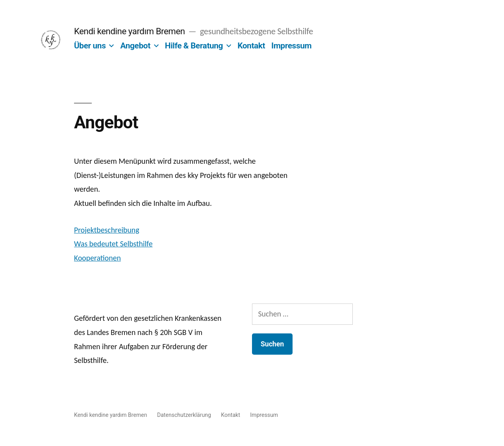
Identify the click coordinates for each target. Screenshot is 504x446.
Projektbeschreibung (107, 230)
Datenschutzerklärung (184, 415)
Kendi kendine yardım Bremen (130, 31)
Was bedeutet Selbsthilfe (113, 244)
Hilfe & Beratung (194, 46)
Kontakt (251, 46)
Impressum (291, 46)
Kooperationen (97, 258)
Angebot (135, 46)
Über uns (90, 46)
